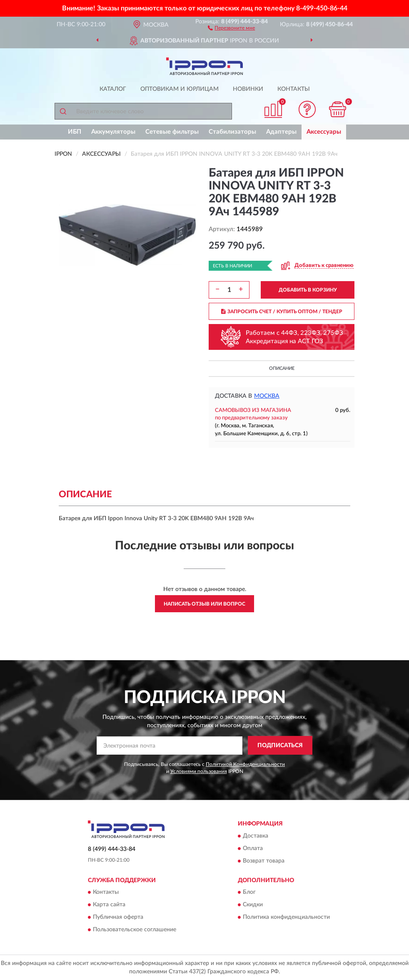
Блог (249, 892)
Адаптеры (281, 132)
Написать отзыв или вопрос (204, 604)
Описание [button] (282, 368)
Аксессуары (324, 132)
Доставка (256, 836)
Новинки (248, 89)
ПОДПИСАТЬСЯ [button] (280, 746)
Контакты (294, 89)
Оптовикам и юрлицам (180, 89)
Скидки (253, 905)
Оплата (253, 848)
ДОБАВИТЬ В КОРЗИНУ (308, 290)
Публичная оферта (118, 917)
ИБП (75, 132)
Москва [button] (267, 396)
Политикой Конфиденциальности (245, 764)
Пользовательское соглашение (135, 930)
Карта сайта (109, 905)
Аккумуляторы (113, 132)
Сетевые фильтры (172, 132)
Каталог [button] (113, 89)
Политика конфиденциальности (286, 917)
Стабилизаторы (232, 132)
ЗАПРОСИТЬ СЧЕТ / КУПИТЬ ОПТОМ (282, 312)
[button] (231, 27)
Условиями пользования (199, 771)
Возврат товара (264, 861)
